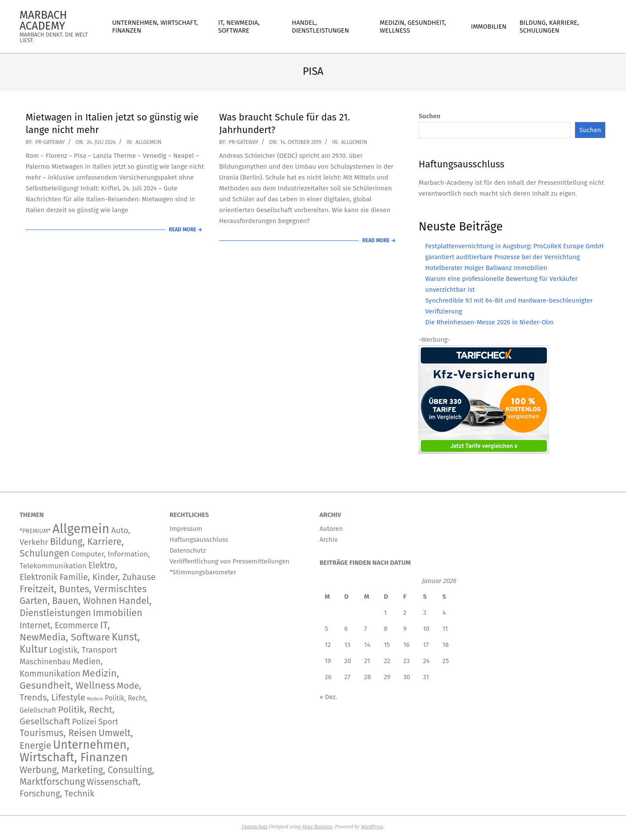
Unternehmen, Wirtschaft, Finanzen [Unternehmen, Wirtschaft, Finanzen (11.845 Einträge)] (75, 751)
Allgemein (148, 142)
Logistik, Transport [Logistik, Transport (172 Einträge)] (83, 650)
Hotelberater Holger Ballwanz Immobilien (486, 268)
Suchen (430, 116)
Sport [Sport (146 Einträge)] (108, 722)
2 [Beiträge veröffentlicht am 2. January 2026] (405, 613)
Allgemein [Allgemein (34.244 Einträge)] (81, 529)
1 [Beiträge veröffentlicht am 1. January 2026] (385, 613)
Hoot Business (317, 827)
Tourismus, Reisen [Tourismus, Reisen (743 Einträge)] (58, 733)
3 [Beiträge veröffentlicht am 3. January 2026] (425, 613)
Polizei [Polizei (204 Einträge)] (85, 722)
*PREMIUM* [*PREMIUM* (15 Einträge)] (35, 531)
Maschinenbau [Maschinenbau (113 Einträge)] (45, 662)
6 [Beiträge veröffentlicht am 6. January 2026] (346, 629)
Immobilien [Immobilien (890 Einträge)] (117, 613)
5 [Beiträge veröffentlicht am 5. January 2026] (326, 629)
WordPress (372, 827)
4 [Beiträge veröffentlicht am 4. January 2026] (444, 613)
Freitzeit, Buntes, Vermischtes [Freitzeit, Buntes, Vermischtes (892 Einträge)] (83, 589)
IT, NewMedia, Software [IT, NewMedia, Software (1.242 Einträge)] (65, 631)
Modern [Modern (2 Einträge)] (95, 699)
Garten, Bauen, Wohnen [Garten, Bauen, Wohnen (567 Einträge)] (68, 601)
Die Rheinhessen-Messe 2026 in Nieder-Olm (489, 322)
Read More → (186, 230)
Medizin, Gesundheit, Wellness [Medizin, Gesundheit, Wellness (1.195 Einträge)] (69, 679)
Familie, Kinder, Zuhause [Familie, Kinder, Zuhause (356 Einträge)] (108, 577)
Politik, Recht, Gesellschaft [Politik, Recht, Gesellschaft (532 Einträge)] (67, 715)
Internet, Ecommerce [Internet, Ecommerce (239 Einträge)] (59, 625)
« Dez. (328, 697)
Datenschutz (255, 827)
